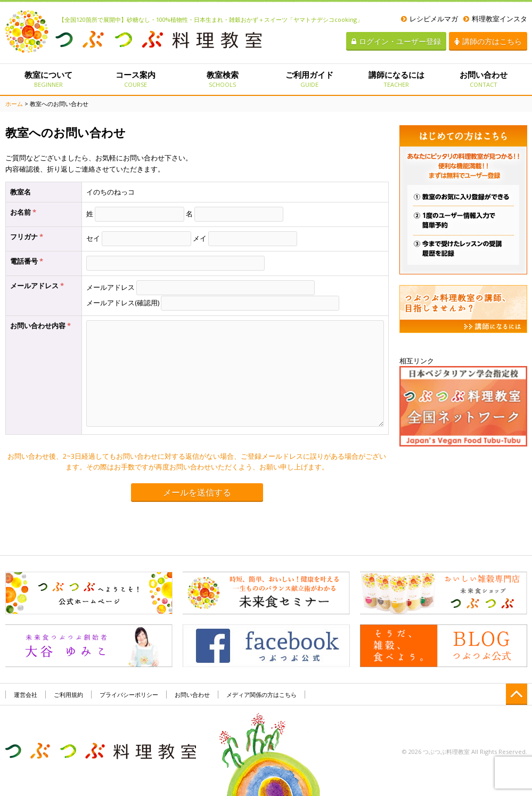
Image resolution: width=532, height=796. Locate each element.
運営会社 (26, 695)
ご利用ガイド (309, 79)
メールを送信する (197, 493)
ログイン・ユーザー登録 (396, 41)
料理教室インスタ (495, 19)
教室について (49, 79)
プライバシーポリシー (129, 695)
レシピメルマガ (429, 19)
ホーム (14, 104)
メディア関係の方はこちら (261, 695)
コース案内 (136, 79)
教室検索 (222, 79)
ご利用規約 (68, 695)
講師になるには (396, 79)
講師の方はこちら (488, 41)
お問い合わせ (483, 79)
